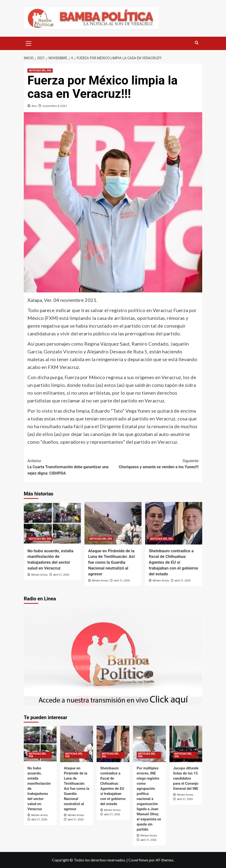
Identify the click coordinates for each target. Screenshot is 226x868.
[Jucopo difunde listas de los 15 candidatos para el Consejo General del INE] (186, 744)
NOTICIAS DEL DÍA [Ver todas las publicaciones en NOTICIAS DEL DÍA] (40, 71)
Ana (34, 106)
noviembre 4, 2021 (55, 106)
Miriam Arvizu (40, 575)
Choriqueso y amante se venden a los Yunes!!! (156, 464)
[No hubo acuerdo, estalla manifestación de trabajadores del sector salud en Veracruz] (52, 523)
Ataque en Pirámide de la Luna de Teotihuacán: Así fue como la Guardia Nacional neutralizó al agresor (111, 562)
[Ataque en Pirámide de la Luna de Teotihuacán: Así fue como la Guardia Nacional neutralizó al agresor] (113, 523)
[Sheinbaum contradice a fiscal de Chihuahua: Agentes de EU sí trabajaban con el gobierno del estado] (174, 523)
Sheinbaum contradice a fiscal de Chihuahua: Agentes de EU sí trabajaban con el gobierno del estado (173, 562)
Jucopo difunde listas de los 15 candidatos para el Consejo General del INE (186, 778)
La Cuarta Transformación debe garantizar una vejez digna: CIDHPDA (70, 467)
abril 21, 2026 (61, 575)
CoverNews (138, 860)
